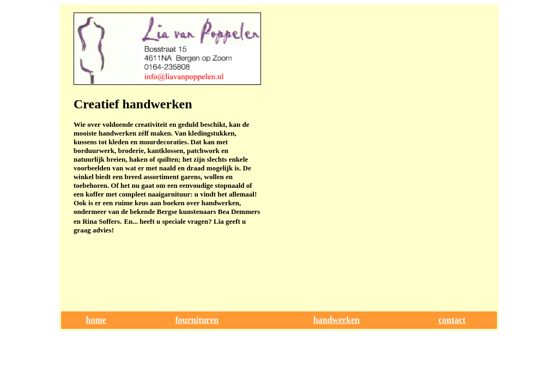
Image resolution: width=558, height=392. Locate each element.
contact (452, 320)
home (96, 320)
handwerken (336, 320)
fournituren (197, 320)
